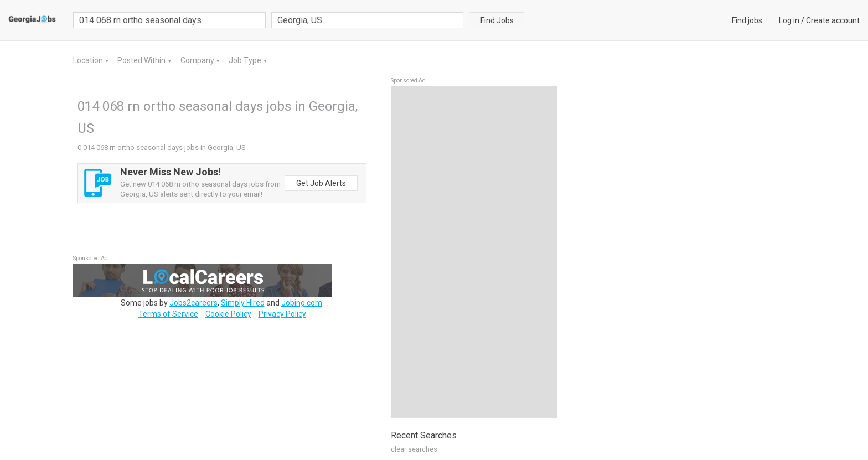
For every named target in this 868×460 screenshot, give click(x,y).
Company (198, 60)
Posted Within (142, 60)
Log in (789, 20)
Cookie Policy (228, 314)
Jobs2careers (193, 303)
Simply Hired (243, 303)
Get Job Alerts (321, 183)
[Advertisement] (474, 252)
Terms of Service (168, 314)
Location (89, 60)
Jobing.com (302, 303)
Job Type (246, 60)
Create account (833, 20)
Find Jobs (497, 20)
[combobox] (368, 20)
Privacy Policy (282, 314)
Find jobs (747, 20)
